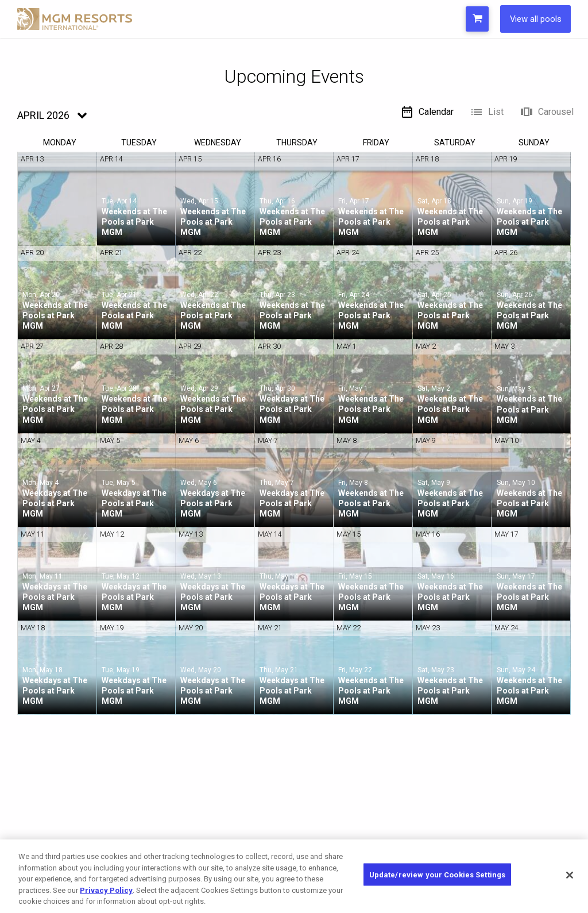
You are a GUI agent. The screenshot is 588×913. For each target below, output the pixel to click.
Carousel (547, 112)
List (487, 112)
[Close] (570, 875)
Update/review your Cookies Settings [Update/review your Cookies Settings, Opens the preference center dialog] (438, 875)
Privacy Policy (106, 890)
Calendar (427, 112)
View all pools (532, 19)
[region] (294, 876)
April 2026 (43, 115)
